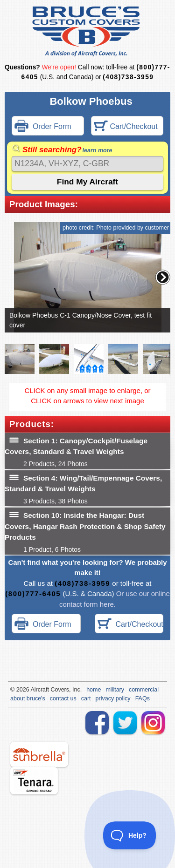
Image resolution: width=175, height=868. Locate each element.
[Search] (87, 164)
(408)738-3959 (128, 77)
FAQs (143, 698)
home (94, 690)
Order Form (43, 127)
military (115, 690)
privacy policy (113, 698)
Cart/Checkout (126, 127)
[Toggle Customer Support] (130, 835)
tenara (34, 781)
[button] (163, 277)
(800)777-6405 (33, 593)
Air (34, 690)
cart (86, 698)
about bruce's (28, 698)
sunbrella (39, 754)
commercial (144, 690)
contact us (63, 698)
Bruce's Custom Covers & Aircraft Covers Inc (87, 31)
